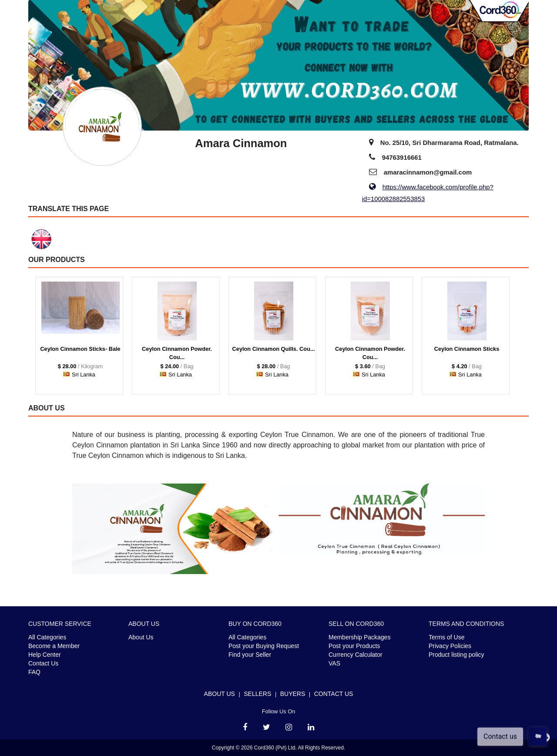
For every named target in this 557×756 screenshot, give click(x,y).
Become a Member (54, 646)
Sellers (257, 694)
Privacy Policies (450, 646)
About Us (141, 637)
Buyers (293, 694)
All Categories (47, 637)
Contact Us (43, 663)
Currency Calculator (356, 655)
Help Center (45, 655)
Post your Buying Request (264, 646)
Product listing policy (456, 655)
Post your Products (354, 646)
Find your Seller (250, 655)
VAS (334, 663)
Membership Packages (359, 637)
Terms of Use (446, 637)
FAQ (34, 672)
